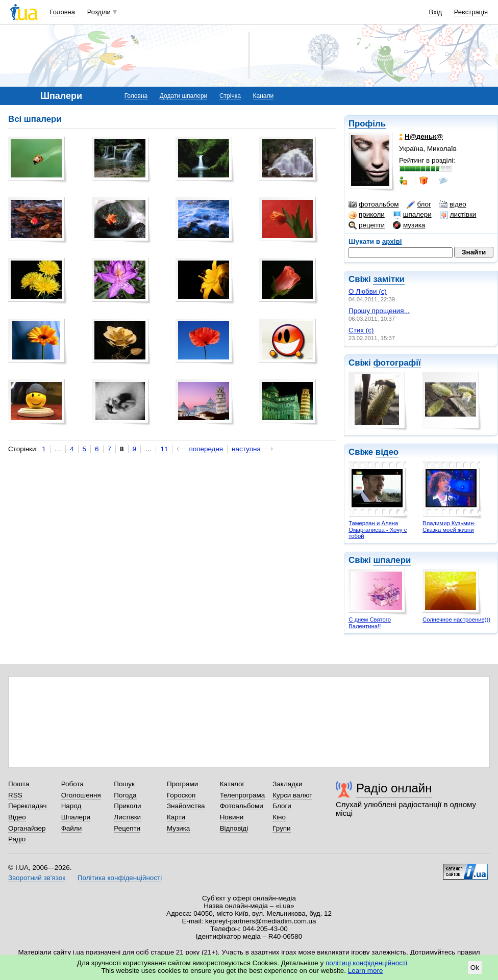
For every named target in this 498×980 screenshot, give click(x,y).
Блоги (282, 806)
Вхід (436, 12)
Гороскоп (181, 795)
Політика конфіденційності (120, 878)
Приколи (127, 806)
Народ (71, 806)
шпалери (412, 215)
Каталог (232, 784)
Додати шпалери (183, 96)
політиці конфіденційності (366, 963)
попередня (206, 449)
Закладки (287, 784)
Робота (72, 784)
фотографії (397, 363)
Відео (17, 817)
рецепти (367, 225)
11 (164, 449)
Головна (63, 12)
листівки (458, 215)
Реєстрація (471, 12)
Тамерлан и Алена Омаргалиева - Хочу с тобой (378, 530)
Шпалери (76, 817)
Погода (125, 795)
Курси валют (292, 795)
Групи (281, 828)
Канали (264, 96)
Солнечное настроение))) (456, 620)
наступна (246, 449)
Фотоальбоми (242, 806)
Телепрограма (243, 795)
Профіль (367, 124)
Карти (176, 817)
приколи (367, 215)
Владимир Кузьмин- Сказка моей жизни (449, 526)
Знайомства (186, 806)
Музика (178, 828)
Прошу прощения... (379, 311)
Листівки (127, 817)
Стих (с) (361, 330)
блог (419, 204)
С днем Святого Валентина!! (370, 623)
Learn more (366, 971)
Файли (72, 828)
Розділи (99, 12)
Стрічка (230, 96)
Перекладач (27, 806)
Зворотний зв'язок (37, 878)
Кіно (279, 817)
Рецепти (127, 828)
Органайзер (27, 828)
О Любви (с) (368, 291)
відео (453, 204)
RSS (15, 795)
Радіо (17, 839)
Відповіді (234, 828)
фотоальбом (373, 204)
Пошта (19, 784)
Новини (232, 817)
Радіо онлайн (394, 788)
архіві (392, 241)
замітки (389, 279)
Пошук (124, 784)
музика (409, 225)
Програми (182, 784)
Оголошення (81, 795)
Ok (475, 968)
